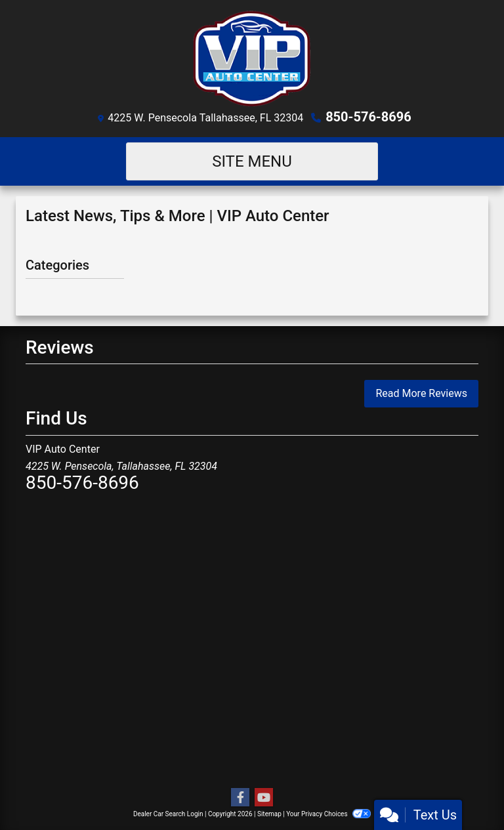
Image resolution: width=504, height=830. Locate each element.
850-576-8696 (368, 117)
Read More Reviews (421, 393)
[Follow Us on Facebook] (240, 798)
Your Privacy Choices (328, 814)
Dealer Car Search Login (168, 814)
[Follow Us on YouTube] (264, 798)
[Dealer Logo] (252, 58)
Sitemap (269, 814)
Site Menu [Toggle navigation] (252, 161)
